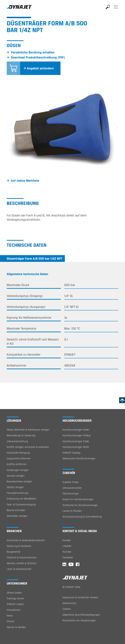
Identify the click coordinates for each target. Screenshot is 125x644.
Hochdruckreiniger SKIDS (76, 447)
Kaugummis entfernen (19, 458)
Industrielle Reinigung (18, 453)
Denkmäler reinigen (17, 516)
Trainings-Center (15, 598)
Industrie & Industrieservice (22, 557)
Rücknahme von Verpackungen (79, 620)
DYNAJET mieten (15, 604)
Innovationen (14, 610)
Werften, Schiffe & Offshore (22, 563)
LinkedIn (67, 546)
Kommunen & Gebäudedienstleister (26, 540)
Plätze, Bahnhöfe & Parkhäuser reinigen (28, 430)
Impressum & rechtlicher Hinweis (80, 597)
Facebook (68, 557)
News (10, 616)
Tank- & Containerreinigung (21, 504)
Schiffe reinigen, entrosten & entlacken (28, 447)
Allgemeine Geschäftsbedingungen (81, 615)
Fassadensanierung (17, 493)
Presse (11, 621)
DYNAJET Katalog (71, 453)
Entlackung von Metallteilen (21, 499)
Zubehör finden (71, 482)
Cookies (67, 609)
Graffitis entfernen (17, 464)
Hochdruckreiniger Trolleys (77, 435)
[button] (9, 127)
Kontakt (67, 540)
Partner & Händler (16, 627)
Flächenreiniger (71, 494)
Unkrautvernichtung (17, 441)
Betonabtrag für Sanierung (21, 435)
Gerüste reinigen (16, 476)
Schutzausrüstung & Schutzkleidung (82, 517)
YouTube (67, 552)
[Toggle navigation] (116, 9)
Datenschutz (69, 603)
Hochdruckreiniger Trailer (76, 441)
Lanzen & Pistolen (72, 511)
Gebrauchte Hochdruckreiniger (79, 458)
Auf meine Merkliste (25, 180)
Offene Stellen (14, 593)
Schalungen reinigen (18, 470)
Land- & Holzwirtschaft (19, 569)
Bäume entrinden (16, 510)
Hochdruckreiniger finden (76, 430)
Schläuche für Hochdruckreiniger (80, 505)
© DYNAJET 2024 (71, 587)
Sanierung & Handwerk (19, 546)
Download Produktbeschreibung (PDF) (38, 57)
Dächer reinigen (15, 487)
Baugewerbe (14, 552)
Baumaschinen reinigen (19, 481)
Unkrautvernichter (72, 488)
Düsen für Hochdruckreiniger (78, 499)
